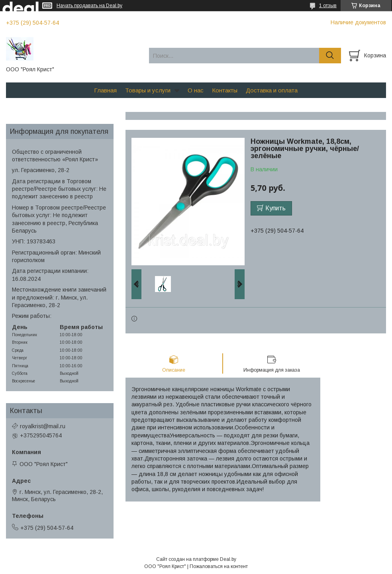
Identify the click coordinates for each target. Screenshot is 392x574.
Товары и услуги (148, 90)
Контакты (225, 90)
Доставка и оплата (272, 90)
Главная (105, 90)
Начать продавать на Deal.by (89, 6)
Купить (275, 208)
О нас (196, 90)
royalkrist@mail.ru (43, 426)
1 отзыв (328, 6)
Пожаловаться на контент (219, 566)
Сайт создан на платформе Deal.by (196, 559)
